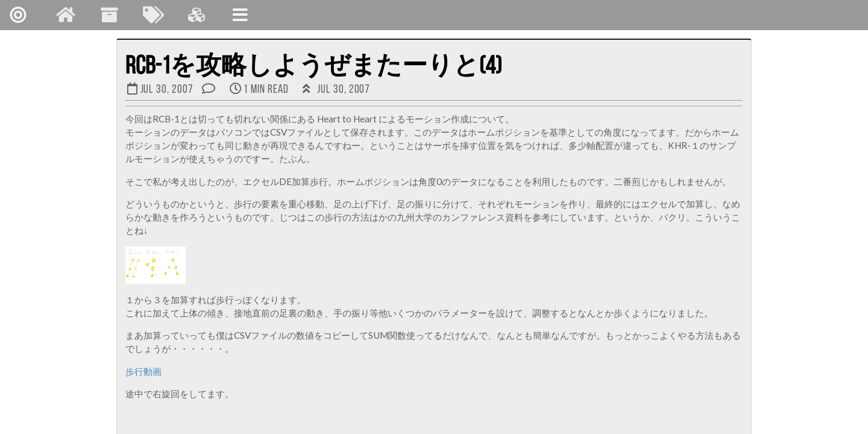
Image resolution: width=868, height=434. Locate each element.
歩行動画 (143, 371)
